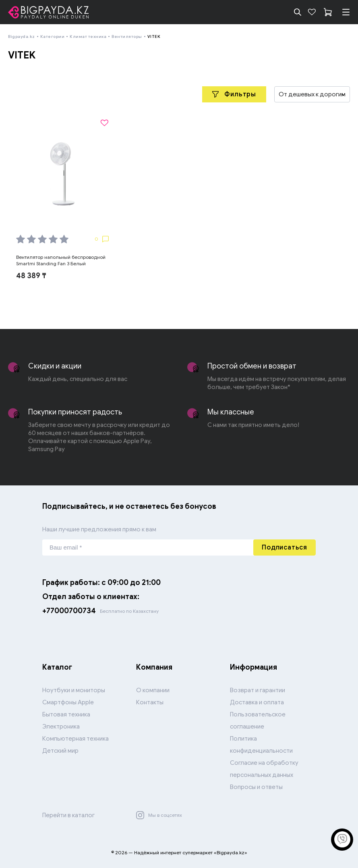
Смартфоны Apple (68, 702)
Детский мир (60, 751)
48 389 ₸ (31, 276)
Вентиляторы (127, 36)
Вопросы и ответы (256, 787)
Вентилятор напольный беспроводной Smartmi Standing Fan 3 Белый (61, 260)
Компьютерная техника (76, 739)
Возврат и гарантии (258, 690)
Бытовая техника (66, 714)
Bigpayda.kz (22, 36)
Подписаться (285, 547)
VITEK (154, 36)
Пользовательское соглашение (258, 720)
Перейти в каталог (68, 815)
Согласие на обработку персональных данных (264, 769)
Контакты (150, 702)
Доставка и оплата (257, 702)
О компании (153, 690)
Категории (53, 36)
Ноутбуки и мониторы (74, 690)
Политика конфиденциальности (261, 745)
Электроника (61, 726)
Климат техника (88, 36)
